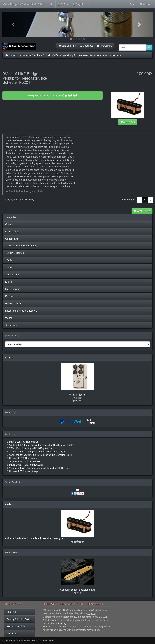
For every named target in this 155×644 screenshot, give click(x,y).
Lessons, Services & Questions (21, 311)
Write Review (142, 211)
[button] (14, 24)
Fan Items (10, 296)
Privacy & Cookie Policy (19, 619)
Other (9, 267)
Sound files (11, 325)
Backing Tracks (13, 232)
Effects (9, 282)
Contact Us (12, 634)
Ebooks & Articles (14, 304)
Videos (9, 318)
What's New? (12, 553)
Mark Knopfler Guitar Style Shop (24, 4)
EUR (63, 4)
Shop (13, 55)
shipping (92, 613)
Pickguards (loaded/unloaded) (21, 246)
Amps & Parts (12, 275)
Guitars (9, 224)
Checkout (86, 46)
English (79, 4)
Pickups (38, 55)
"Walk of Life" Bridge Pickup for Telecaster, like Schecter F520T (77, 55)
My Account (104, 46)
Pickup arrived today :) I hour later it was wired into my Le (34, 538)
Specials (9, 358)
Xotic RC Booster (77, 395)
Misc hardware (13, 289)
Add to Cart (128, 122)
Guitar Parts (25, 55)
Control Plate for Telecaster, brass (78, 590)
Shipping (11, 612)
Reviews (117, 55)
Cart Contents (67, 46)
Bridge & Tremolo (15, 253)
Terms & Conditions (17, 626)
